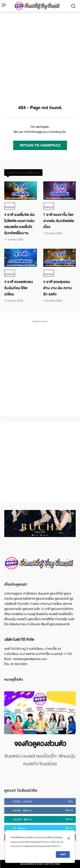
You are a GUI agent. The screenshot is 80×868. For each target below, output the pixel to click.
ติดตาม (69, 810)
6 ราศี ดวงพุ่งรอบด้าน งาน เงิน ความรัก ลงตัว (58, 288)
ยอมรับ (63, 854)
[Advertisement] (40, 54)
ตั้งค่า (59, 846)
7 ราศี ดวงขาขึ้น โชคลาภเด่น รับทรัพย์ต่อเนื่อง (59, 221)
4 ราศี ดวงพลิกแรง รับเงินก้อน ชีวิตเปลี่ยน (19, 288)
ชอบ (71, 801)
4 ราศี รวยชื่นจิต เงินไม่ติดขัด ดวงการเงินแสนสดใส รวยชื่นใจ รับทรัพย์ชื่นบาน (20, 224)
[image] (40, 713)
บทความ (10, 207)
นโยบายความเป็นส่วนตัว (51, 842)
